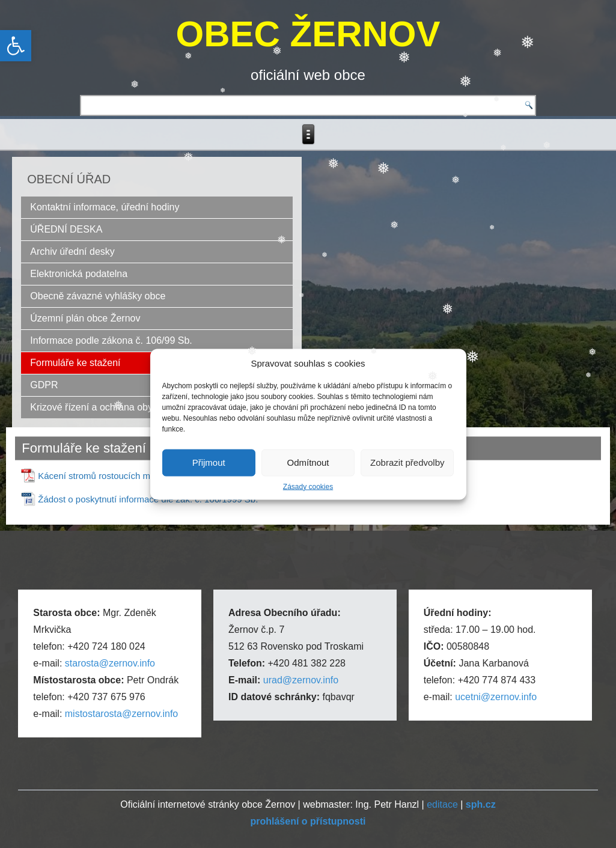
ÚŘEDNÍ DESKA (66, 229)
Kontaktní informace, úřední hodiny (105, 207)
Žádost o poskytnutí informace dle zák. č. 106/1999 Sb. (148, 499)
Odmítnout (308, 462)
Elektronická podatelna (79, 274)
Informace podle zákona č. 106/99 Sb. (111, 340)
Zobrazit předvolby (407, 462)
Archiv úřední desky (72, 252)
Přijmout (209, 462)
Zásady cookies (308, 486)
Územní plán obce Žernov (85, 318)
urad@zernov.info (301, 680)
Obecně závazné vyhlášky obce (98, 296)
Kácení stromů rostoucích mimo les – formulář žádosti (145, 476)
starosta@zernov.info (110, 663)
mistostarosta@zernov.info (121, 714)
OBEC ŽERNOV (308, 34)
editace (442, 804)
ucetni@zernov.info (496, 697)
